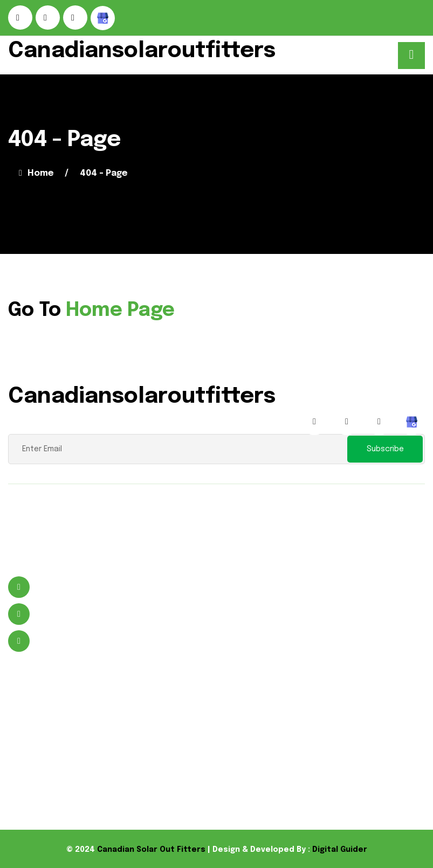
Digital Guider (340, 850)
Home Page (120, 311)
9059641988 (60, 614)
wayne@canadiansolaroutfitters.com (117, 641)
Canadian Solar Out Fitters (151, 850)
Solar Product (219, 720)
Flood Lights (216, 738)
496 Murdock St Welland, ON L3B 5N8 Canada (95, 587)
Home (36, 173)
